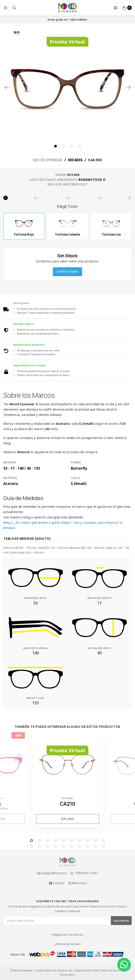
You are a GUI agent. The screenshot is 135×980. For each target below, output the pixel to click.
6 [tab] (71, 840)
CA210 (67, 804)
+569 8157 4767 (84, 873)
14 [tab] (56, 846)
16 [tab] (71, 846)
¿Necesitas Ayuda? (68, 944)
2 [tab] (64, 146)
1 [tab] (56, 146)
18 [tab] (87, 846)
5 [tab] (64, 840)
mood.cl (57, 883)
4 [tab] (79, 146)
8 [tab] (87, 840)
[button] (6, 8)
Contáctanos (67, 272)
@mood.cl (77, 883)
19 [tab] (95, 846)
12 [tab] (40, 846)
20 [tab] (103, 846)
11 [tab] (32, 846)
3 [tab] (71, 146)
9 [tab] (95, 840)
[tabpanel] (67, 87)
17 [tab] (79, 846)
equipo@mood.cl (52, 873)
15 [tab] (64, 846)
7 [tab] (79, 840)
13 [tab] (48, 846)
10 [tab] (103, 840)
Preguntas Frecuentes (67, 935)
